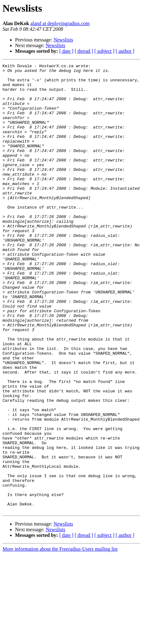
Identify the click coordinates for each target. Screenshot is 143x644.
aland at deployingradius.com (60, 23)
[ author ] (125, 51)
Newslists (63, 40)
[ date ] (66, 51)
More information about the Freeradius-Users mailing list (60, 639)
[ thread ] (84, 51)
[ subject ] (104, 51)
